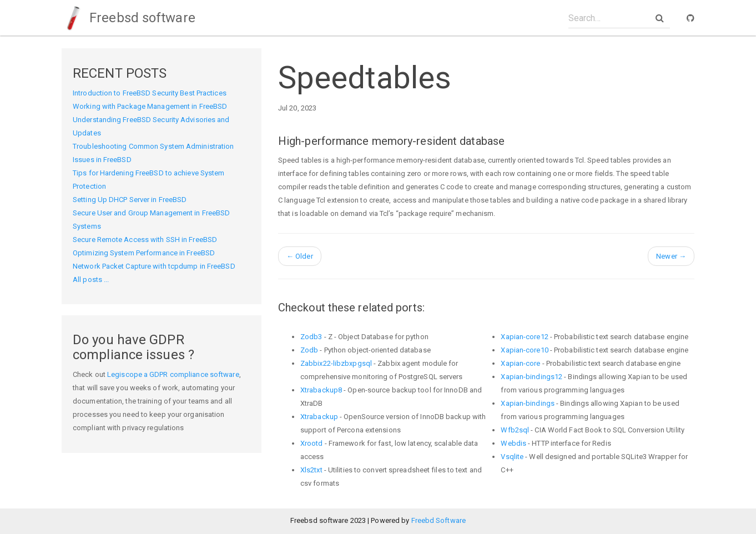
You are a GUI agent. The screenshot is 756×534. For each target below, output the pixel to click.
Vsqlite (512, 457)
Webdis (513, 443)
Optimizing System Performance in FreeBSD (144, 253)
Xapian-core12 (524, 337)
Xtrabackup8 (321, 390)
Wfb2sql (515, 430)
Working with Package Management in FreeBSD (150, 106)
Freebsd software (128, 18)
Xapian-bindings (528, 403)
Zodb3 (311, 337)
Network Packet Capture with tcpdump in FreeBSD (154, 266)
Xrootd (312, 443)
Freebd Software (439, 520)
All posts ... (91, 279)
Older (300, 256)
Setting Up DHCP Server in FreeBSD (130, 200)
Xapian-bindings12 (531, 377)
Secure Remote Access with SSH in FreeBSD (145, 240)
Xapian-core (520, 363)
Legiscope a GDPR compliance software (173, 374)
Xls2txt (311, 470)
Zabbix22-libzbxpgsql (336, 363)
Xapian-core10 (524, 350)
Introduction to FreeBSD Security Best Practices (150, 93)
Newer (671, 256)
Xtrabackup (319, 417)
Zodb (309, 350)
